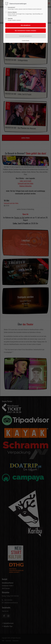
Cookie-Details (25, 41)
